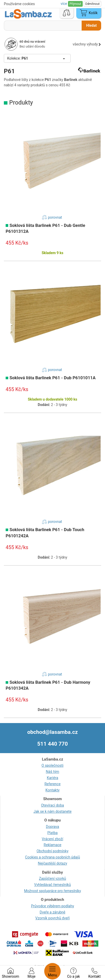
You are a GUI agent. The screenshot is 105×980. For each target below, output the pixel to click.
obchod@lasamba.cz (52, 732)
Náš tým (53, 772)
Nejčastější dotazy (52, 863)
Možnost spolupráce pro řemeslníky (53, 891)
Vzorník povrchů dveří (53, 918)
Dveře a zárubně (53, 912)
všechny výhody (87, 44)
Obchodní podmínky (52, 851)
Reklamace (52, 845)
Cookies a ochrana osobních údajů (53, 857)
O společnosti (52, 765)
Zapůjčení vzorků (53, 879)
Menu (52, 971)
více (64, 4)
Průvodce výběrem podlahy (53, 906)
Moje (31, 973)
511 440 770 (52, 744)
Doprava (52, 827)
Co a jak (73, 973)
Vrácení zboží (52, 839)
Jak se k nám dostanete (52, 811)
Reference (52, 784)
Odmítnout (92, 4)
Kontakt (94, 973)
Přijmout (75, 4)
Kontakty (52, 790)
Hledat (91, 25)
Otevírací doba (53, 805)
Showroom (10, 973)
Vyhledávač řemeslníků (52, 885)
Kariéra (52, 778)
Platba (53, 833)
